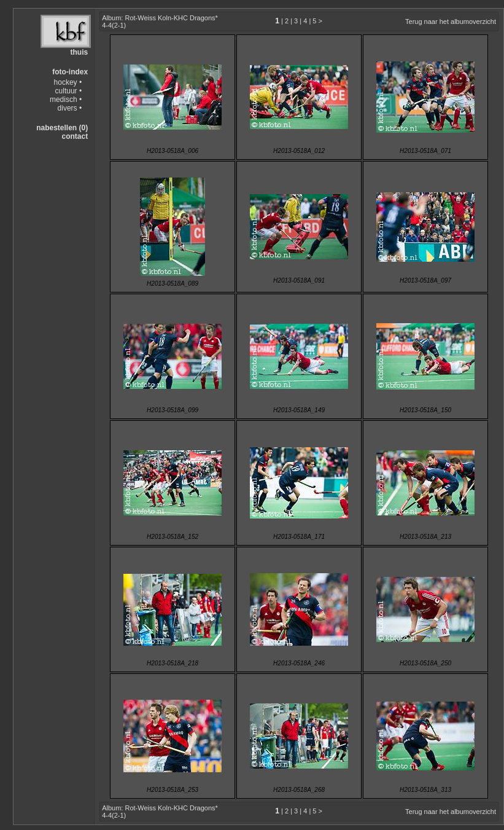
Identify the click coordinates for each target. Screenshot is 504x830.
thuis (79, 52)
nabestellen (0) (62, 128)
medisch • (66, 100)
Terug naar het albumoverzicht (451, 22)
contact (75, 136)
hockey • (68, 82)
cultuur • (69, 91)
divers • (70, 108)
